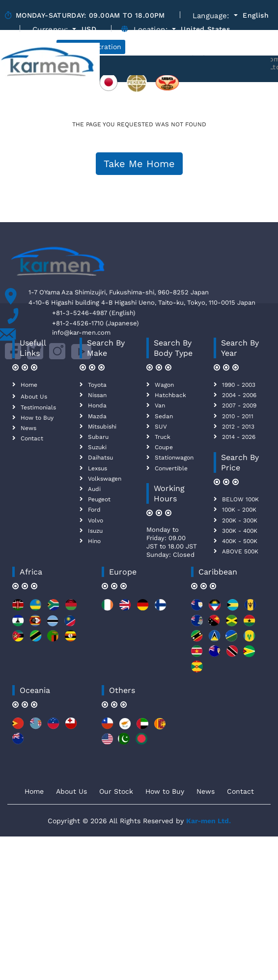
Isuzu (95, 531)
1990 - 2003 (239, 385)
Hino (94, 541)
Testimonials (38, 407)
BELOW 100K (240, 499)
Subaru (98, 437)
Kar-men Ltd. (208, 821)
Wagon (164, 385)
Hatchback (170, 395)
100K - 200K (239, 510)
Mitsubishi (102, 427)
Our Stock (116, 791)
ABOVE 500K (240, 551)
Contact (32, 438)
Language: (212, 16)
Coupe (164, 447)
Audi (94, 489)
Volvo (96, 520)
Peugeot (99, 499)
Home (29, 385)
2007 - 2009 (239, 405)
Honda (97, 405)
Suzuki (97, 447)
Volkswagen (105, 479)
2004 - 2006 (239, 395)
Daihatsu (100, 458)
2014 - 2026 (239, 437)
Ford (94, 510)
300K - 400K (240, 531)
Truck (163, 437)
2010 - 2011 (238, 416)
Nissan (97, 395)
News (28, 428)
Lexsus (97, 468)
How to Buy (37, 418)
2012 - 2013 (238, 427)
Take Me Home (139, 164)
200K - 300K (240, 520)
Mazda (97, 416)
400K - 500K (240, 541)
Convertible (171, 468)
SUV (161, 427)
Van (160, 405)
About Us (34, 397)
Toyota (97, 385)
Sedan (164, 416)
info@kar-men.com (81, 332)
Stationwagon (174, 458)
